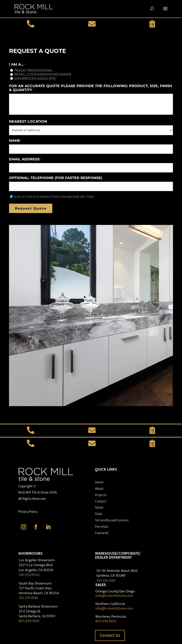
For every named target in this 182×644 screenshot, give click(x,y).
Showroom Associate (35, 79)
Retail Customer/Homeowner (43, 74)
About (99, 489)
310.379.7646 (28, 598)
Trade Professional (34, 70)
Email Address (25, 159)
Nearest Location (28, 122)
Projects (101, 495)
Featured (102, 533)
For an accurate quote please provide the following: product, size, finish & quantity (91, 88)
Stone (99, 508)
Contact (101, 501)
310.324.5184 (106, 581)
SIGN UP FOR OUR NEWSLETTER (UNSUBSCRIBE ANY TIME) (54, 197)
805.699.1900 (29, 621)
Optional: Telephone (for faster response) (56, 178)
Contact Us (110, 635)
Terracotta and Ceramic (112, 520)
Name (16, 141)
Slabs (99, 514)
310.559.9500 (29, 575)
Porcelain (102, 527)
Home (99, 482)
